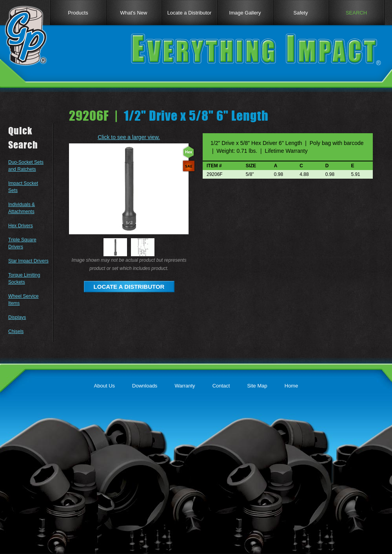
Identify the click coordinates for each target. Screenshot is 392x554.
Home (291, 386)
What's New (134, 13)
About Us (104, 386)
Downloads (145, 386)
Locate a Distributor (190, 13)
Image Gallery (245, 13)
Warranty (185, 386)
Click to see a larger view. (129, 137)
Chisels (16, 331)
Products (78, 13)
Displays (17, 317)
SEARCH (356, 13)
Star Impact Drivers (28, 261)
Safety (301, 13)
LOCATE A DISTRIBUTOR (129, 287)
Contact (221, 386)
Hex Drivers (21, 226)
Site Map (257, 386)
